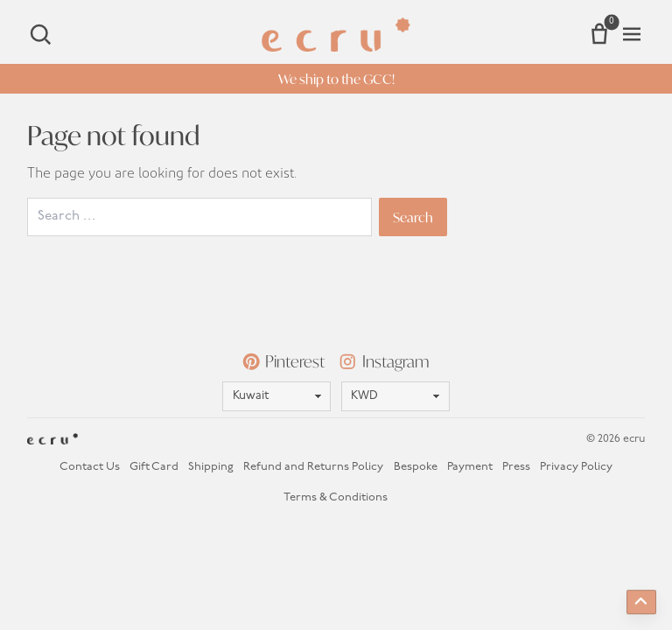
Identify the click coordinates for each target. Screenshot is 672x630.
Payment (470, 467)
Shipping (211, 467)
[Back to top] (641, 602)
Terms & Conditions (336, 497)
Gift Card (154, 467)
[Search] (40, 34)
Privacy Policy (576, 467)
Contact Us (90, 467)
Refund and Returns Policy (313, 467)
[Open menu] (632, 34)
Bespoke (416, 467)
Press (516, 467)
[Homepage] (336, 35)
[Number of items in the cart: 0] (599, 34)
